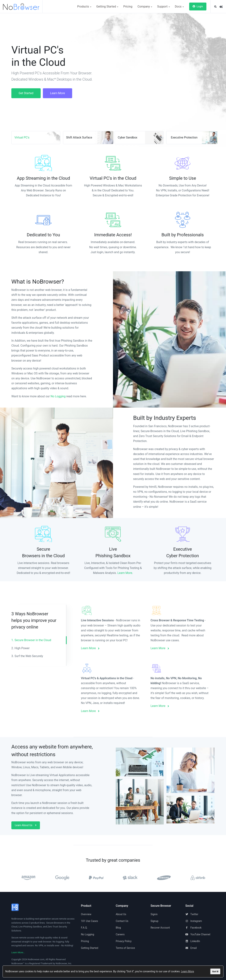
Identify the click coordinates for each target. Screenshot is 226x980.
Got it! (215, 971)
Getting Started (107, 7)
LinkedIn (193, 941)
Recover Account (160, 928)
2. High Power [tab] (20, 648)
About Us (121, 914)
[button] (215, 7)
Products (84, 7)
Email (191, 948)
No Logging (58, 396)
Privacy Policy (124, 941)
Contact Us (122, 921)
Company (145, 7)
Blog (118, 928)
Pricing (128, 7)
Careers (120, 934)
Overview (86, 914)
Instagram (194, 921)
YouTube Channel (198, 934)
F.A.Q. (84, 928)
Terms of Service (125, 948)
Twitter (192, 914)
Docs (179, 7)
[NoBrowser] (23, 7)
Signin (154, 914)
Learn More (187, 971)
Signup (154, 921)
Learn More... (18, 952)
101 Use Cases (89, 921)
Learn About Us (26, 825)
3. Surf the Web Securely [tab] (27, 656)
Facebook (193, 928)
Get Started (26, 93)
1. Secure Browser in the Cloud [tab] (31, 640)
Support (163, 7)
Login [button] (198, 6)
